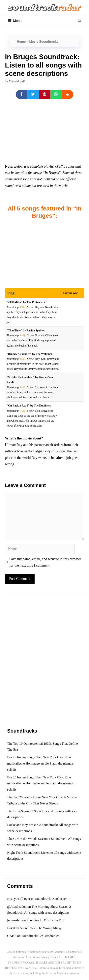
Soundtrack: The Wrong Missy (41, 928)
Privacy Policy (49, 957)
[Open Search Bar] (79, 21)
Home (21, 42)
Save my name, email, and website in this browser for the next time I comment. (45, 562)
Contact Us (75, 952)
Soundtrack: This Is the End (45, 920)
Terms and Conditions (26, 957)
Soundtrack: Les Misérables (40, 936)
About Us (61, 952)
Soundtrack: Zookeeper (51, 899)
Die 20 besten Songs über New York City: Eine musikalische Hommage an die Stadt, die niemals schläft (40, 763)
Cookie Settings (16, 952)
